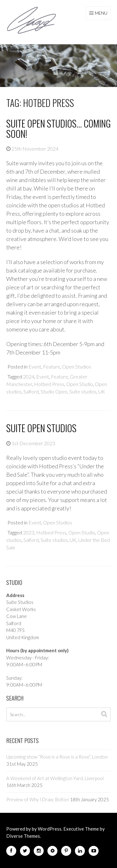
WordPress (50, 829)
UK (102, 391)
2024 (29, 376)
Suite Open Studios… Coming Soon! (58, 128)
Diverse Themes (23, 836)
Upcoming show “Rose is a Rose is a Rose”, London (57, 757)
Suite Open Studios (41, 428)
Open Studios (77, 366)
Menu (101, 13)
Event (35, 366)
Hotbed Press (49, 384)
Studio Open (54, 391)
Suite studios (83, 391)
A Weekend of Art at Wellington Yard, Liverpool (55, 778)
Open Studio (80, 384)
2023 (29, 532)
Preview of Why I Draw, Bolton (38, 799)
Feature (52, 366)
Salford (31, 391)
